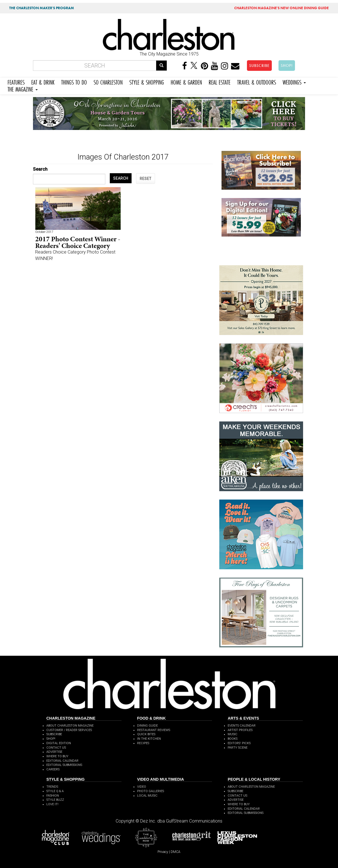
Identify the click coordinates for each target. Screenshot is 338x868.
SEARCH (121, 178)
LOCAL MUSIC (147, 796)
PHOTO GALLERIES (151, 791)
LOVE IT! (52, 804)
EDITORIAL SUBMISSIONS (64, 765)
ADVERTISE (54, 752)
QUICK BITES (146, 734)
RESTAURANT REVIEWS (154, 730)
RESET (146, 179)
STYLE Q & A (55, 791)
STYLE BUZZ (55, 800)
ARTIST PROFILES (240, 730)
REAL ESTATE (220, 82)
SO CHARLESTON (108, 82)
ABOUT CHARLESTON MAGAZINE (70, 726)
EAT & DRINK (43, 82)
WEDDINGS (294, 82)
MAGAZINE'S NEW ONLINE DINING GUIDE (281, 8)
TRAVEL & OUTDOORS (257, 82)
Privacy (163, 852)
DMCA (176, 852)
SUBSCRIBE (259, 66)
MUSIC (233, 734)
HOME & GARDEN (186, 82)
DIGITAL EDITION (59, 743)
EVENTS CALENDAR (242, 726)
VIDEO (142, 787)
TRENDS (52, 787)
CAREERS (53, 769)
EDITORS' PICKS (239, 743)
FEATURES (16, 82)
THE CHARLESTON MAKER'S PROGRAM (42, 8)
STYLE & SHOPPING (147, 82)
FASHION (53, 796)
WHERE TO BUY (57, 756)
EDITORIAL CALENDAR (62, 761)
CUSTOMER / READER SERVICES (69, 730)
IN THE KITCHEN (149, 739)
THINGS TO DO (74, 82)
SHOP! (287, 66)
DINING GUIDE (147, 726)
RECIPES (143, 743)
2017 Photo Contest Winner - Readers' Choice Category (78, 242)
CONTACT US (56, 748)
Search (40, 169)
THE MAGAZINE (23, 89)
